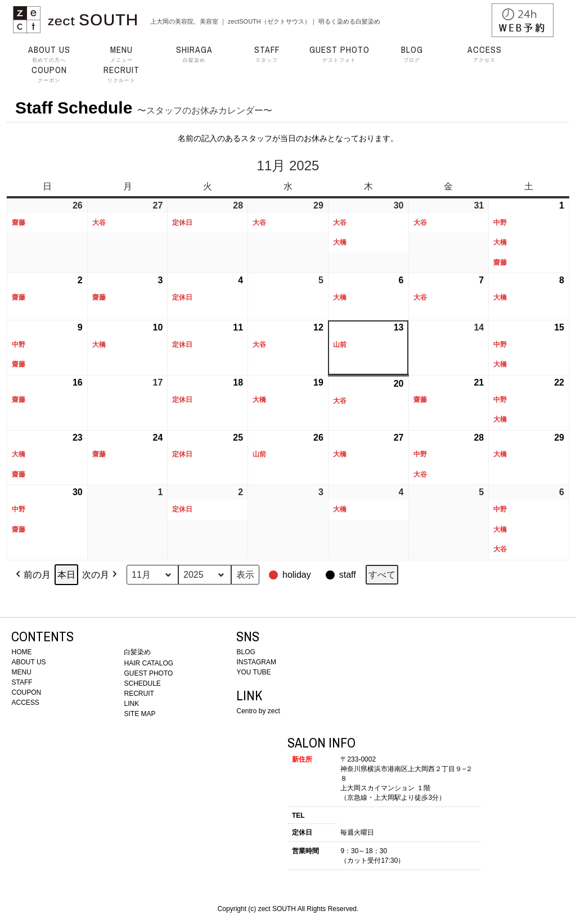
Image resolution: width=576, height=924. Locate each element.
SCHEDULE (142, 683)
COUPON (26, 692)
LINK (131, 704)
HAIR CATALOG (148, 663)
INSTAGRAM (256, 662)
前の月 (32, 575)
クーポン (49, 74)
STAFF (22, 682)
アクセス (484, 54)
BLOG (246, 652)
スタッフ (267, 54)
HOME (21, 652)
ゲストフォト (339, 54)
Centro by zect (258, 711)
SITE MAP (139, 714)
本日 (66, 575)
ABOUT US (28, 662)
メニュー (121, 54)
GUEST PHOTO (148, 673)
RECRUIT (139, 694)
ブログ (412, 54)
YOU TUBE (253, 672)
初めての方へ (49, 54)
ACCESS (25, 703)
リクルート (121, 74)
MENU (21, 672)
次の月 (101, 575)
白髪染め (194, 54)
